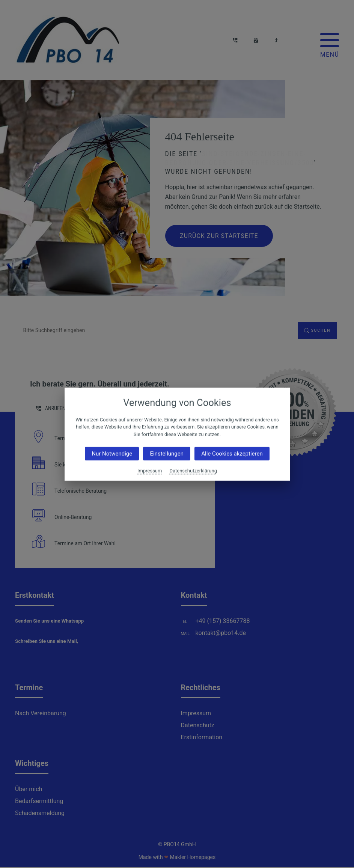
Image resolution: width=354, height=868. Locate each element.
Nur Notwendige (112, 454)
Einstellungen (167, 454)
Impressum (150, 471)
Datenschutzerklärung (193, 471)
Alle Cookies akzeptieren (232, 454)
